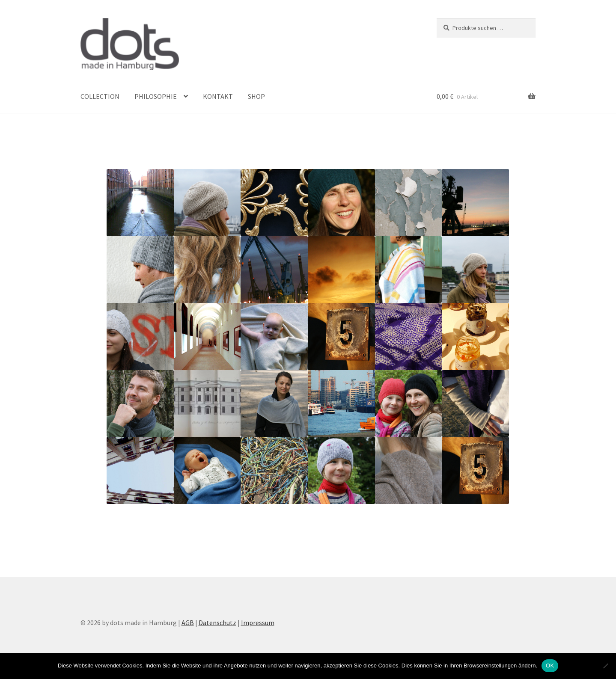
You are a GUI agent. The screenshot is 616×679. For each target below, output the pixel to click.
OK (550, 666)
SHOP (256, 96)
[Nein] (605, 666)
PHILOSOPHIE (156, 96)
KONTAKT (218, 96)
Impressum (258, 623)
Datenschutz (217, 623)
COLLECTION (100, 96)
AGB (188, 623)
